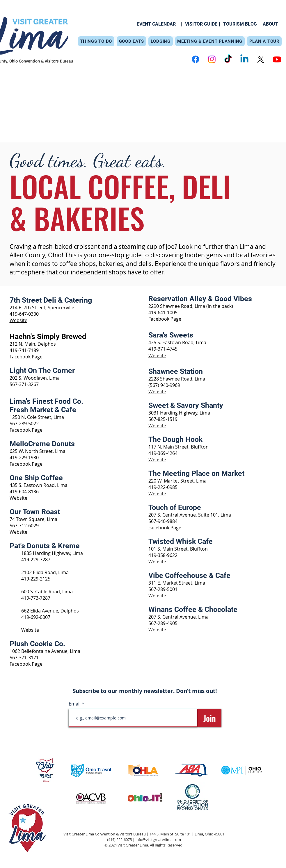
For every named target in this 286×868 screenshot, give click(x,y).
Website (18, 320)
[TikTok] (228, 59)
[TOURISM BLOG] (240, 24)
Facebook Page (26, 430)
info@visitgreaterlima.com (158, 840)
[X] (261, 59)
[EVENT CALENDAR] (156, 24)
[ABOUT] (270, 24)
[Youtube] (277, 59)
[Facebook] (196, 59)
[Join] (210, 718)
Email (75, 704)
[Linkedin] (244, 59)
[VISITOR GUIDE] (201, 24)
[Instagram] (212, 59)
